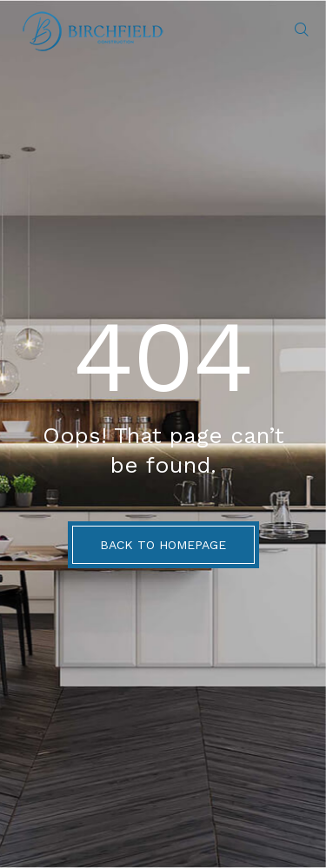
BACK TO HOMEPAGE (163, 545)
